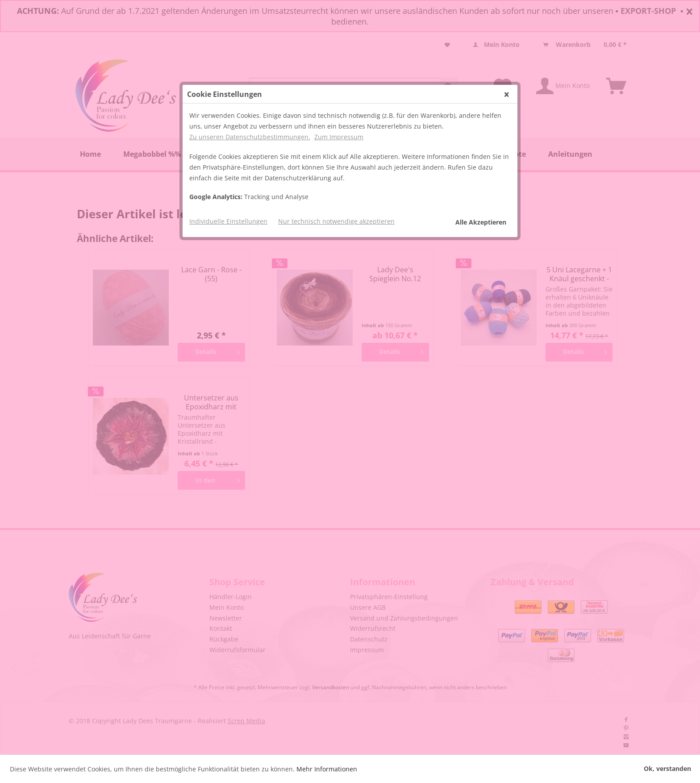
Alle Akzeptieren (481, 222)
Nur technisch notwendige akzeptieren (336, 221)
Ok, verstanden (667, 768)
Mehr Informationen (327, 769)
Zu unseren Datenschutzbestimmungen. (250, 137)
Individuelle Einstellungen (228, 221)
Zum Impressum (339, 137)
